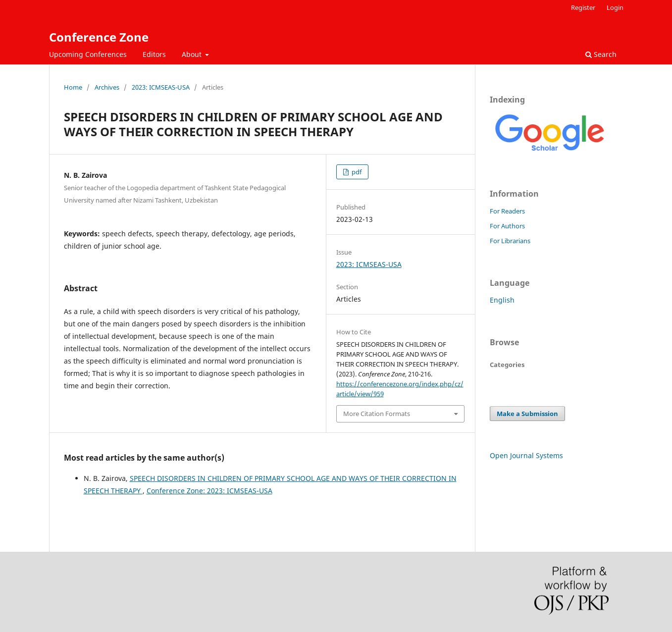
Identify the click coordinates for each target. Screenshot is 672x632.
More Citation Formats (377, 414)
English (502, 300)
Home (73, 87)
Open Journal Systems (526, 455)
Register (583, 7)
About (193, 54)
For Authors (507, 226)
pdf (356, 172)
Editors (154, 54)
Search (601, 54)
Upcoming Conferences (88, 54)
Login (615, 7)
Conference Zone (99, 37)
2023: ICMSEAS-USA (161, 87)
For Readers (507, 211)
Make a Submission (527, 414)
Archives (107, 87)
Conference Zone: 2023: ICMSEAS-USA (209, 491)
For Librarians (510, 241)
